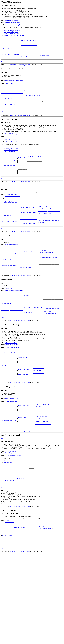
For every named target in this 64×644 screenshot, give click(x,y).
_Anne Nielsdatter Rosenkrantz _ (10, 235)
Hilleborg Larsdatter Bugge (11, 155)
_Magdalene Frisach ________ (43, 451)
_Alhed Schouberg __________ (43, 432)
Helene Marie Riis (10, 553)
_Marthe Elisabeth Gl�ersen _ (26, 450)
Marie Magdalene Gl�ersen (12, 423)
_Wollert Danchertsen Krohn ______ (29, 266)
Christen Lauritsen (9, 212)
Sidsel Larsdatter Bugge (10, 160)
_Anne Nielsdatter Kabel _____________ (49, 225)
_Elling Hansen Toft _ (22, 508)
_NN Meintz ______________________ (33, 314)
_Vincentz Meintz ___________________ (12, 317)
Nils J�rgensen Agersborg (11, 21)
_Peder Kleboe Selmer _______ (26, 430)
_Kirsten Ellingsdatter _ (8, 511)
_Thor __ (31, 512)
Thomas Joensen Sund (10, 478)
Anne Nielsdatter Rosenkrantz (13, 206)
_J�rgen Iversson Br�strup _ (29, 40)
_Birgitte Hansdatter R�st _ (9, 396)
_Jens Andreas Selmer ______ (9, 433)
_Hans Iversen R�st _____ (25, 393)
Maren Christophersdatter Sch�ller (14, 308)
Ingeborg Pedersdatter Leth (13, 369)
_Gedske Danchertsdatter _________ (49, 267)
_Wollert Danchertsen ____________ (49, 270)
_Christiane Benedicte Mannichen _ (49, 273)
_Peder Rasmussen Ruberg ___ (29, 54)
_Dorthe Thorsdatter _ (22, 513)
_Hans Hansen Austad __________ (33, 94)
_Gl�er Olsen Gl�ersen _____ (44, 448)
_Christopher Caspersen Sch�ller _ (33, 328)
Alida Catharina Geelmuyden (12, 260)
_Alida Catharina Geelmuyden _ (10, 283)
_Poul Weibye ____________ (45, 557)
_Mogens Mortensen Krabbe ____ (29, 218)
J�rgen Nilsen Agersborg (10, 50)
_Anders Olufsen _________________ (53, 332)
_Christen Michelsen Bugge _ (9, 167)
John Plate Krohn (7, 276)
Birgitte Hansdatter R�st (11, 366)
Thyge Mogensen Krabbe (11, 205)
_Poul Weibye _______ (7, 561)
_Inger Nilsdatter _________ (29, 46)
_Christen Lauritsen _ (44, 58)
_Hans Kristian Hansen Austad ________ (12, 97)
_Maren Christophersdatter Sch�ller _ (12, 331)
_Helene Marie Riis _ (7, 575)
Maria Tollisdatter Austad (10, 89)
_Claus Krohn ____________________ (49, 265)
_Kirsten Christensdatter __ (29, 60)
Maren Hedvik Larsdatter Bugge (12, 157)
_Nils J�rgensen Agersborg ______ (11, 43)
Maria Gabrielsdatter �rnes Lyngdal (14, 84)
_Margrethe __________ (44, 61)
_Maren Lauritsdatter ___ (25, 398)
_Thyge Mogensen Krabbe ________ (10, 221)
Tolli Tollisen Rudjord (11, 87)
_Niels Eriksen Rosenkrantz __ (29, 232)
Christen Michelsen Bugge (11, 141)
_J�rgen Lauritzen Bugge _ (35, 163)
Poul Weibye (8, 551)
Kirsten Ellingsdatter (10, 480)
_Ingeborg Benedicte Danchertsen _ (29, 272)
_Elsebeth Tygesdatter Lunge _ (29, 224)
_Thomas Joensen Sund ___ (8, 497)
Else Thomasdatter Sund (9, 504)
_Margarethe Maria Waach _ (45, 560)
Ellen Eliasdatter (8, 489)
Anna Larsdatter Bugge (10, 146)
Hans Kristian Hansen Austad (12, 82)
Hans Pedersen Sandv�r (9, 389)
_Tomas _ (31, 493)
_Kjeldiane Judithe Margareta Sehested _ (25, 564)
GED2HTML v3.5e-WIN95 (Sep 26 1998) (20, 68)
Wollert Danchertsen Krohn (12, 259)
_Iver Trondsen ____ (38, 392)
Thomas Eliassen (8, 488)
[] (2, 521)
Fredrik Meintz (7, 324)
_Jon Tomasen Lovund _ (22, 494)
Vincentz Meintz (9, 307)
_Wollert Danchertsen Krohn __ (10, 269)
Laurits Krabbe (7, 228)
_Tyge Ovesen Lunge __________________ (49, 222)
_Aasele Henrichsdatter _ (25, 385)
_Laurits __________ (38, 397)
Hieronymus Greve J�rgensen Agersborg (14, 35)
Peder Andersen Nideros (11, 364)
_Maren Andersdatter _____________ (33, 333)
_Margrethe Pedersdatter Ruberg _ (11, 57)
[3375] (2, 465)
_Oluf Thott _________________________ (49, 236)
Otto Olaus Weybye (8, 568)
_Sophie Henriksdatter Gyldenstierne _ (49, 233)
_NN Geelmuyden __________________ (29, 280)
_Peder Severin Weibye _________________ (25, 559)
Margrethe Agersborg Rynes (11, 32)
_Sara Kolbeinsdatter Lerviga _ (33, 100)
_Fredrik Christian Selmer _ (43, 429)
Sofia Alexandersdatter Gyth (13, 25)
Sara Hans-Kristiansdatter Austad (12, 104)
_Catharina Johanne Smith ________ (29, 285)
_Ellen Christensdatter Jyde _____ (53, 329)
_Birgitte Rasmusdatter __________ (53, 335)
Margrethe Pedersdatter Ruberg (13, 22)
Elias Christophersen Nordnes (13, 483)
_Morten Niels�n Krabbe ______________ (49, 217)
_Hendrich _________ (38, 383)
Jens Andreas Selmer (10, 421)
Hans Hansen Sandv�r (10, 374)
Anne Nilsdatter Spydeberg (13, 149)
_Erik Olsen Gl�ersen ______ (43, 443)
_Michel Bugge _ (22, 165)
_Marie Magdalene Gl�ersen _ (9, 447)
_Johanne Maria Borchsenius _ (26, 436)
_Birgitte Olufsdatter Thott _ (29, 237)
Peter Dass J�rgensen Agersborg (12, 34)
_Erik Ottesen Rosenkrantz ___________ (49, 231)
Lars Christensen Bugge (9, 174)
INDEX (3, 65)
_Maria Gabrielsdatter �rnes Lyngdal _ (12, 111)
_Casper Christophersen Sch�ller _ (53, 326)
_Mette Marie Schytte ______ (43, 445)
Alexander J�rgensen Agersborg (12, 31)
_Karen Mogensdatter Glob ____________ (49, 220)
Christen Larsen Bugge (10, 158)
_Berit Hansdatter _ (38, 394)
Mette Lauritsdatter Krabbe (11, 213)
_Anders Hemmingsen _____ (25, 379)
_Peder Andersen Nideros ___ (9, 382)
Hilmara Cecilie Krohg (12, 426)
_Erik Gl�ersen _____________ (26, 444)
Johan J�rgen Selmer (9, 440)
